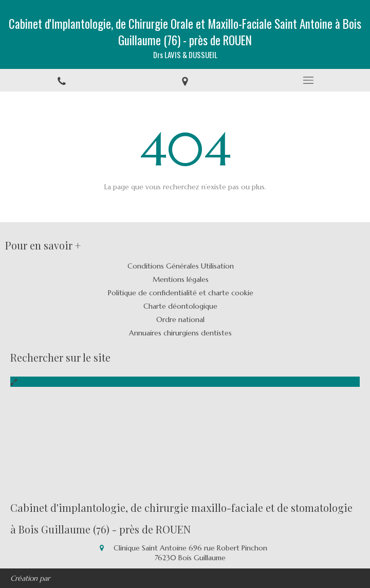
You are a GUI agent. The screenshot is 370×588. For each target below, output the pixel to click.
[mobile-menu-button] (308, 80)
